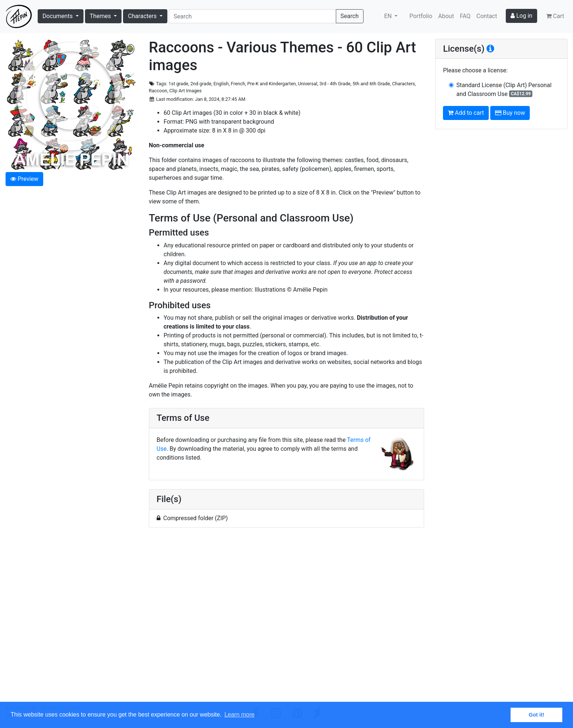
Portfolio (421, 16)
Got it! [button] (536, 715)
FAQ (465, 16)
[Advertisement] (287, 619)
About (446, 16)
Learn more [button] (239, 715)
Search (350, 16)
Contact (487, 16)
